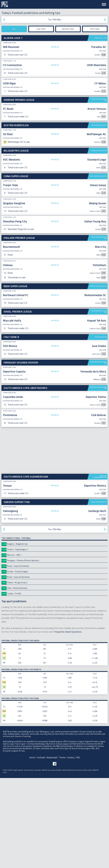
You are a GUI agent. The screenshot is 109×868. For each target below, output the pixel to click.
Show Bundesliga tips (99, 125)
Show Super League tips (98, 176)
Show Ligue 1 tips (101, 38)
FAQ (78, 847)
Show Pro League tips (99, 151)
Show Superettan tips (99, 592)
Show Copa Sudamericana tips (100, 567)
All (14, 29)
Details (54, 47)
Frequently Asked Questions (68, 722)
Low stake (41, 29)
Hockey (71, 847)
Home (32, 847)
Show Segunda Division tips (99, 453)
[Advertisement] (54, 257)
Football (41, 847)
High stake (95, 29)
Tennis (62, 847)
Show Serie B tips (101, 427)
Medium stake (68, 29)
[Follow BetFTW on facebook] (55, 854)
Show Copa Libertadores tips (98, 478)
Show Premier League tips (99, 100)
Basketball (52, 847)
